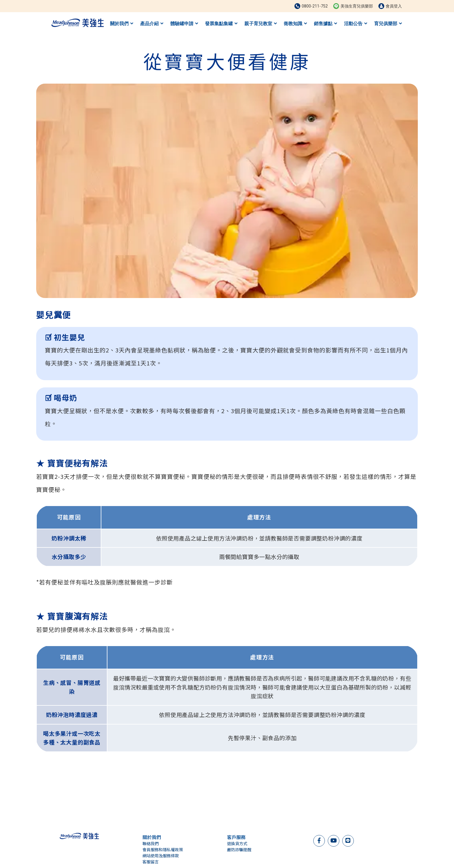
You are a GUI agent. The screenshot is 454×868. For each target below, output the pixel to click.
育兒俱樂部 (388, 24)
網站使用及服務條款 (161, 856)
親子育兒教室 (261, 24)
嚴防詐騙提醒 (239, 849)
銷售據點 (325, 24)
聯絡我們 (151, 843)
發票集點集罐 (221, 24)
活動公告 (356, 24)
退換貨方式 (237, 843)
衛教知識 (295, 24)
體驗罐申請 (184, 24)
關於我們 (122, 24)
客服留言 (151, 862)
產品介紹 (152, 24)
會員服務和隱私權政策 (163, 849)
